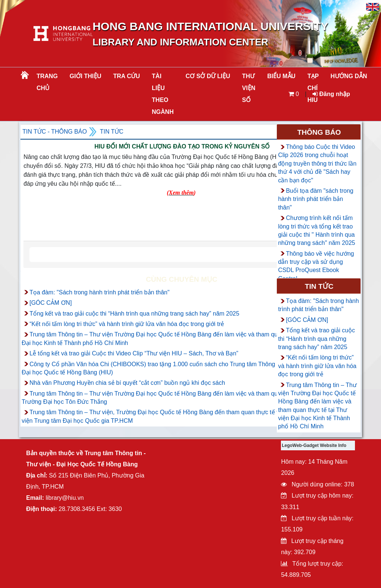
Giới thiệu (85, 76)
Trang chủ (47, 82)
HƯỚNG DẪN (349, 76)
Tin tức (111, 132)
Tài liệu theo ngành (163, 94)
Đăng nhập (331, 94)
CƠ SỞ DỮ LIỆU (208, 76)
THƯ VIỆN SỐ (249, 88)
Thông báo (319, 132)
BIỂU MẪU (281, 76)
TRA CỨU (127, 76)
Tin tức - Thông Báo (55, 132)
